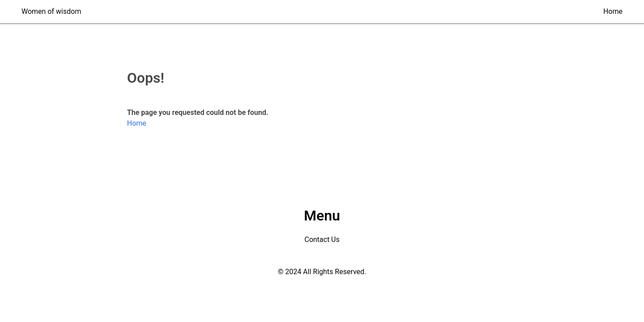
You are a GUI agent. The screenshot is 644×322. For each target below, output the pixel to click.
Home (613, 11)
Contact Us (322, 239)
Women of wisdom (51, 11)
